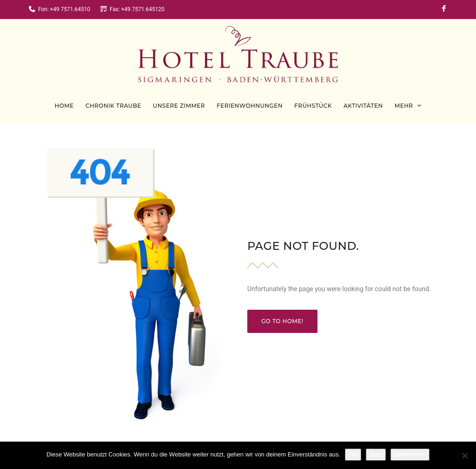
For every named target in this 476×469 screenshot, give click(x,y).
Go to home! (282, 314)
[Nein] (464, 456)
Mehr (404, 99)
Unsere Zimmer (179, 99)
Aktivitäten (363, 99)
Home (64, 99)
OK (353, 454)
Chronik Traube (113, 99)
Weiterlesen (410, 454)
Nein (376, 454)
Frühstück (313, 99)
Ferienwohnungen (250, 99)
